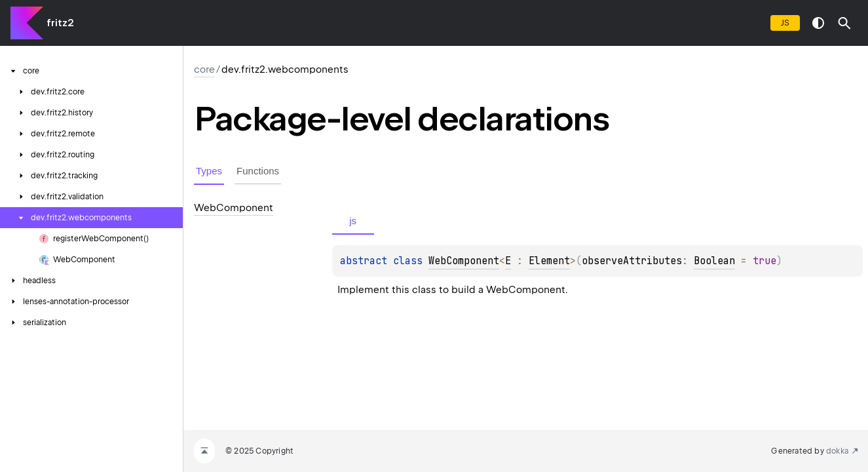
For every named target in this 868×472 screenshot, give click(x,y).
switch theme (818, 23)
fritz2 (60, 23)
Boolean (714, 261)
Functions (258, 171)
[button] (844, 23)
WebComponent (464, 261)
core (204, 69)
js (785, 23)
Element (549, 261)
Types (209, 171)
